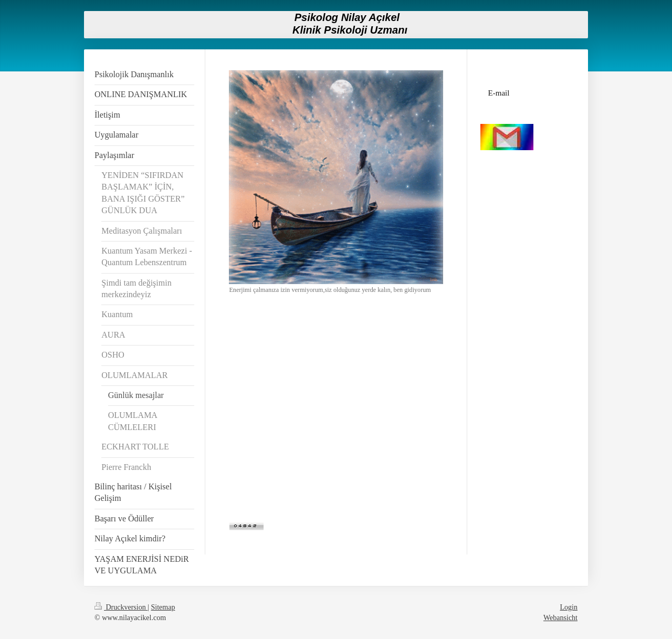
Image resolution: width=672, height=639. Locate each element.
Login (569, 607)
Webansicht (560, 618)
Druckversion (121, 607)
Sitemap (163, 607)
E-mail (499, 93)
